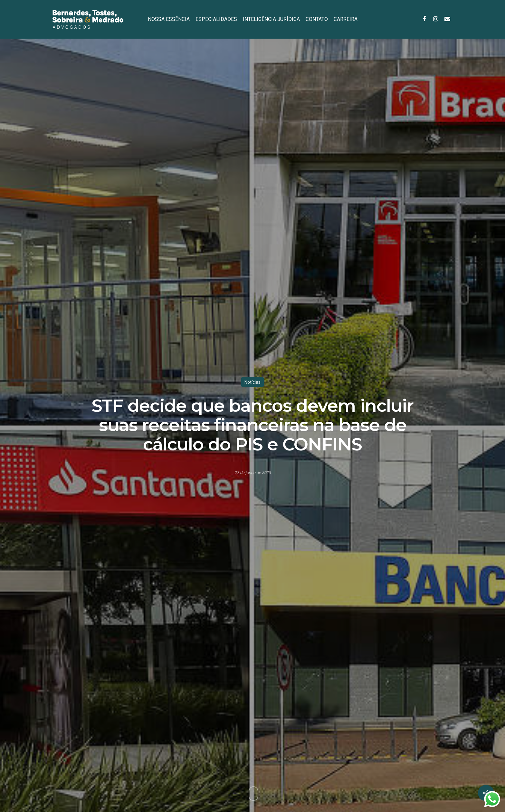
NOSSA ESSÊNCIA (169, 19)
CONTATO (317, 19)
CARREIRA (346, 19)
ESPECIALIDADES (216, 19)
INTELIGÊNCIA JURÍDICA (271, 19)
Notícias (252, 382)
